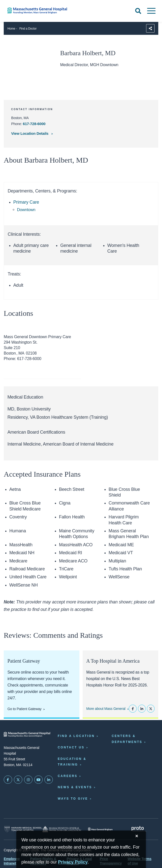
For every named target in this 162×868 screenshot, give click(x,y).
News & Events (75, 787)
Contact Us (71, 747)
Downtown (26, 210)
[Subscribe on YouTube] (38, 780)
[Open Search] (138, 11)
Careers (68, 776)
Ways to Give (73, 799)
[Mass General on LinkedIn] (49, 780)
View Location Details (30, 133)
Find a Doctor (28, 29)
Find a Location (76, 736)
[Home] (34, 11)
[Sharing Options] (150, 28)
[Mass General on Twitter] (18, 780)
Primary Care (26, 202)
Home (11, 29)
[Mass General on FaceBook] (8, 780)
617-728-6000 (34, 124)
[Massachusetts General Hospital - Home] (27, 734)
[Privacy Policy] (73, 862)
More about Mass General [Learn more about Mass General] (106, 709)
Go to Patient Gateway (24, 709)
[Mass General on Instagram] (28, 780)
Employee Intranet (12, 861)
